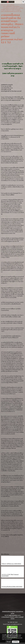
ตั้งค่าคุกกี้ (9, 642)
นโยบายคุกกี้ (9, 639)
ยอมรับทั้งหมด (16, 642)
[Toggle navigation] (23, 2)
